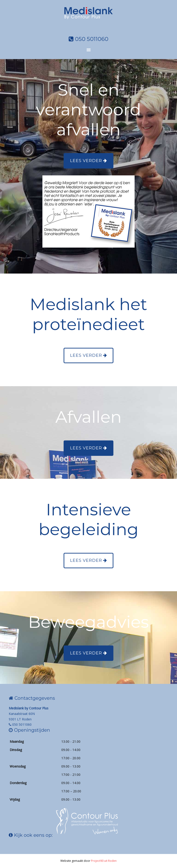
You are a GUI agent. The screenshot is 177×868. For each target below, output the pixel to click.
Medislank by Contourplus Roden (88, 17)
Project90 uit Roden (104, 861)
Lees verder (88, 161)
